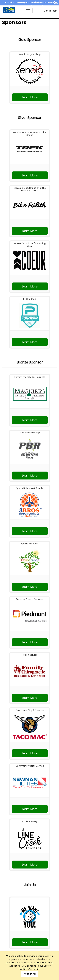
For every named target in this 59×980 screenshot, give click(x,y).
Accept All (30, 974)
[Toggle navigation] (28, 11)
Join (55, 11)
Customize (34, 969)
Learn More (30, 97)
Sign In (47, 11)
